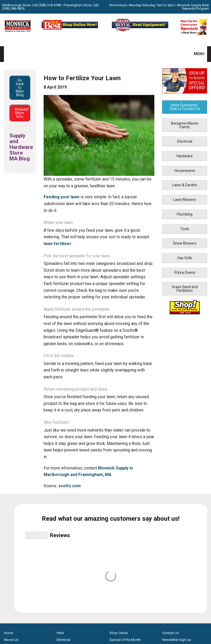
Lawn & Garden (185, 185)
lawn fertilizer (57, 244)
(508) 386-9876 (13, 8)
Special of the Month (125, 531)
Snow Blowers (185, 243)
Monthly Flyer (119, 538)
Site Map (169, 558)
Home (8, 524)
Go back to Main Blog (20, 88)
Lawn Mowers (185, 200)
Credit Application (123, 558)
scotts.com (69, 486)
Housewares (185, 171)
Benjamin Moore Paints (185, 125)
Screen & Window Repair (23, 545)
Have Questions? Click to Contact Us (185, 107)
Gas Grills (185, 258)
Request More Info (22, 113)
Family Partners (174, 538)
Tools (185, 229)
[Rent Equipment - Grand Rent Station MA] (141, 31)
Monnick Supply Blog (178, 552)
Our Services (13, 538)
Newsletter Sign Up (177, 531)
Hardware (185, 156)
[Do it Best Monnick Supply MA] (106, 612)
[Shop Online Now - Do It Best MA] (70, 31)
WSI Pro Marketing (172, 624)
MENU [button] (196, 54)
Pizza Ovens (185, 272)
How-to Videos (15, 558)
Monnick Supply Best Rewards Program (193, 7)
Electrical (185, 141)
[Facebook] (100, 594)
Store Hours (118, 545)
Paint (60, 524)
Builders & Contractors (179, 545)
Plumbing (185, 214)
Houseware (65, 545)
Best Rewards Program (127, 552)
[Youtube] (111, 594)
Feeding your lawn (61, 197)
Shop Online (119, 524)
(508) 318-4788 (50, 5)
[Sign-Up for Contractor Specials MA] (193, 34)
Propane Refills (15, 552)
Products (11, 565)
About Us (11, 531)
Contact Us (171, 524)
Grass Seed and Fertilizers (185, 289)
